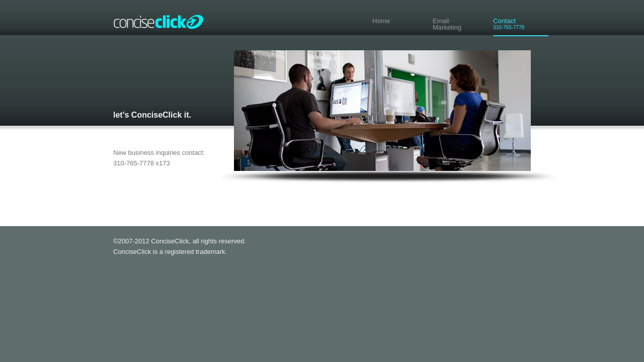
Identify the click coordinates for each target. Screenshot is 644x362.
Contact (531, 24)
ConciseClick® (161, 18)
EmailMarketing (447, 24)
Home (381, 21)
